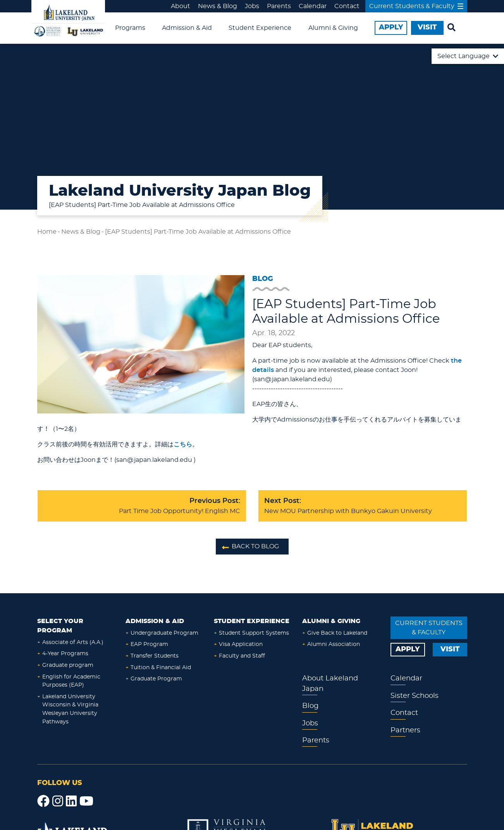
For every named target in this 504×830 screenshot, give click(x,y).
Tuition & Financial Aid (161, 667)
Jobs (252, 6)
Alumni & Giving (333, 28)
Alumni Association (334, 644)
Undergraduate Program (164, 633)
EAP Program (149, 644)
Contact (347, 6)
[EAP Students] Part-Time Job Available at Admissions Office (198, 232)
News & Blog (218, 6)
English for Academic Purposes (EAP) (71, 681)
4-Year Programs (65, 653)
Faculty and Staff (242, 656)
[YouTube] (86, 801)
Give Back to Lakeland (337, 633)
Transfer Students (155, 656)
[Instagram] (58, 801)
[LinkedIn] (71, 801)
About (181, 6)
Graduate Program (156, 679)
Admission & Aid (187, 28)
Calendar (313, 6)
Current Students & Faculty (416, 6)
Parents (279, 6)
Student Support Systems (254, 633)
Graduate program (68, 665)
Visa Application (241, 644)
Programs (130, 28)
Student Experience (260, 28)
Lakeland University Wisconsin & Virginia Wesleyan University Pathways (70, 709)
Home (47, 232)
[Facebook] (43, 801)
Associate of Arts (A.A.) (73, 642)
